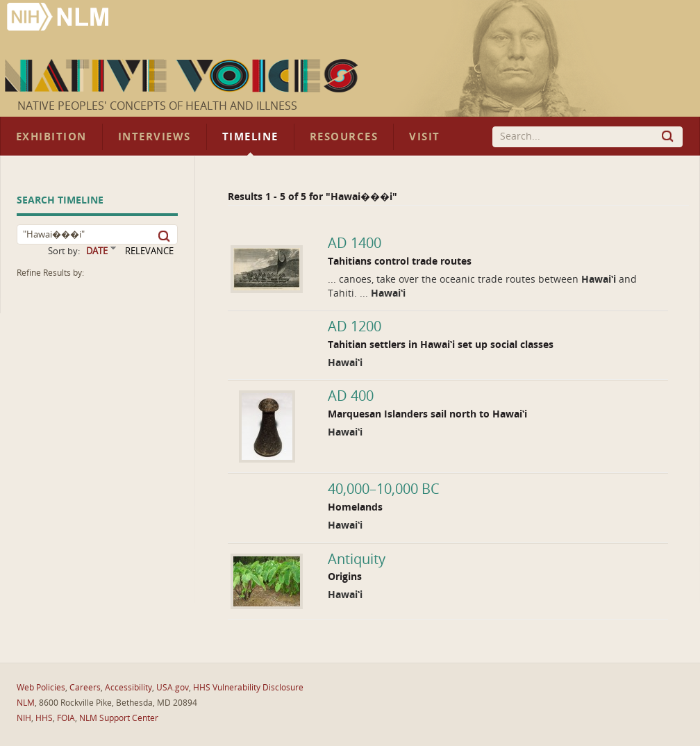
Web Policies (41, 688)
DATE (97, 251)
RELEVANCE (149, 251)
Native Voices (183, 76)
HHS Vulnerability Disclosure (248, 688)
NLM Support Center (119, 718)
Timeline (250, 137)
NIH (24, 718)
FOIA (66, 718)
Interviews (155, 137)
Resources (344, 137)
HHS (44, 718)
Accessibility (128, 688)
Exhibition (51, 137)
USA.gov (173, 688)
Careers (85, 688)
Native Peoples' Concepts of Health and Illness (157, 106)
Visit (425, 137)
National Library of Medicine (59, 18)
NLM (26, 703)
